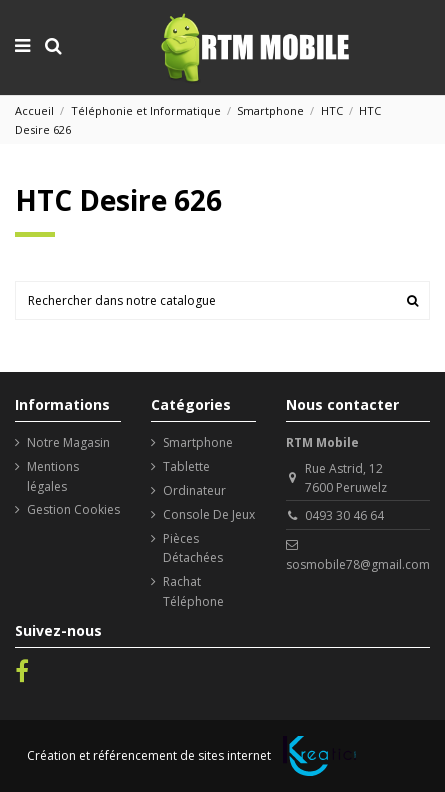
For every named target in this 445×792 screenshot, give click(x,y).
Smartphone (198, 442)
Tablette (186, 466)
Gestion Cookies (73, 509)
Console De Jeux (209, 514)
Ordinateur (194, 490)
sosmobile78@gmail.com (358, 564)
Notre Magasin (68, 442)
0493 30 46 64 (344, 515)
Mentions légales (53, 476)
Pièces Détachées (193, 548)
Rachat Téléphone (193, 591)
